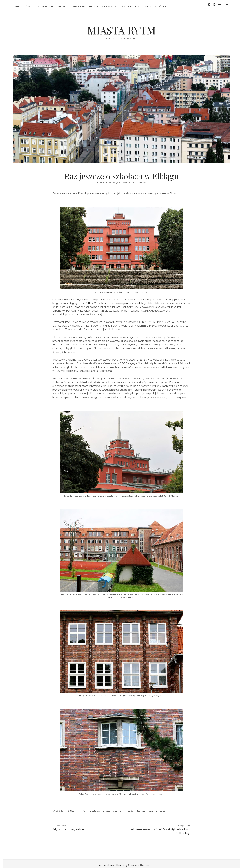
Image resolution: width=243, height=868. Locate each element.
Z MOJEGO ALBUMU (131, 7)
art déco (107, 808)
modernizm (152, 808)
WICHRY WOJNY (110, 7)
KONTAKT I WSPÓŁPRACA (157, 7)
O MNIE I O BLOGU (44, 7)
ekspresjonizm (119, 808)
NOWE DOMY (79, 7)
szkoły (163, 808)
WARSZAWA (63, 7)
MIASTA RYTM (122, 27)
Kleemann (140, 808)
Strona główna (23, 7)
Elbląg (131, 808)
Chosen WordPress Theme (109, 862)
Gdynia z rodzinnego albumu (69, 826)
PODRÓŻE (94, 7)
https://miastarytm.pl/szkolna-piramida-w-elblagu (117, 300)
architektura (95, 808)
